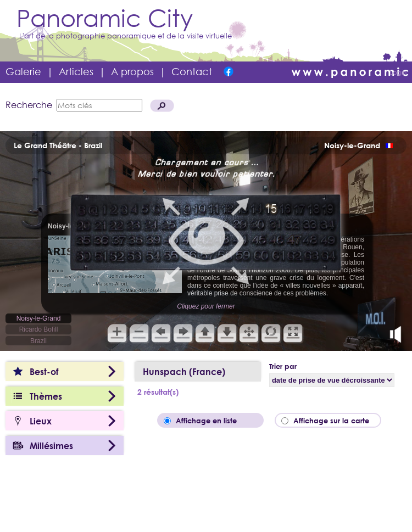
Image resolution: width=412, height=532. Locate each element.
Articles (76, 71)
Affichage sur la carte (335, 421)
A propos (132, 71)
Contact (192, 71)
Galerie (23, 71)
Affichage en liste (214, 421)
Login (398, 72)
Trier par (283, 366)
